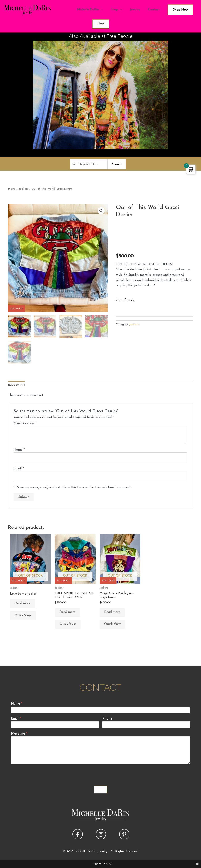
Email (19, 469)
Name (19, 450)
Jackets (24, 189)
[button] (101, 211)
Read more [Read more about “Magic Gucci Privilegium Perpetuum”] (112, 612)
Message (19, 733)
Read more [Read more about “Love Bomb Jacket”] (23, 603)
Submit (100, 789)
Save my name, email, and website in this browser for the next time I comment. (74, 487)
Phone (107, 718)
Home (12, 189)
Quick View (23, 616)
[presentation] (41, 774)
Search (117, 164)
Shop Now (180, 10)
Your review (25, 423)
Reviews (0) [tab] (16, 385)
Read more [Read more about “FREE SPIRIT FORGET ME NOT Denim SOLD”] (67, 612)
